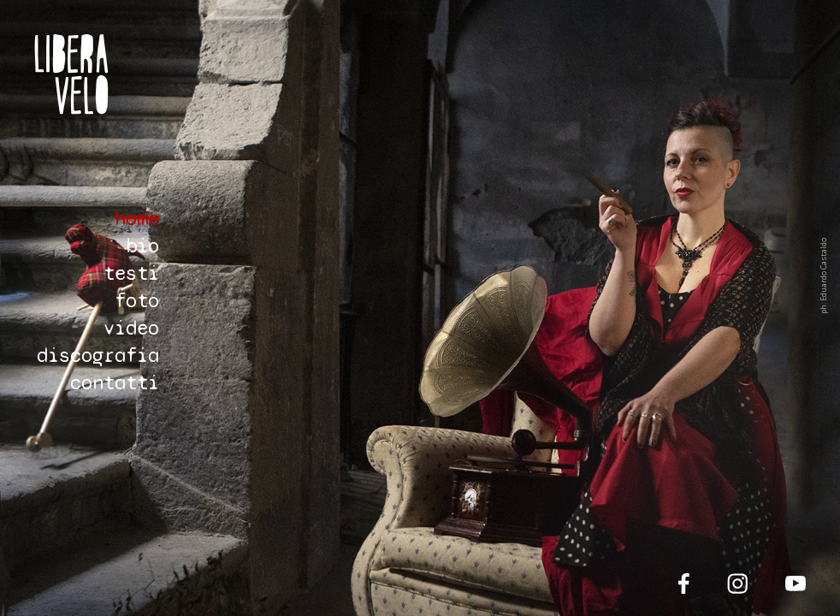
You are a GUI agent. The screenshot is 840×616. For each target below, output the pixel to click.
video (131, 328)
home (137, 219)
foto (137, 301)
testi (131, 273)
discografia (98, 355)
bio (142, 246)
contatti (115, 383)
